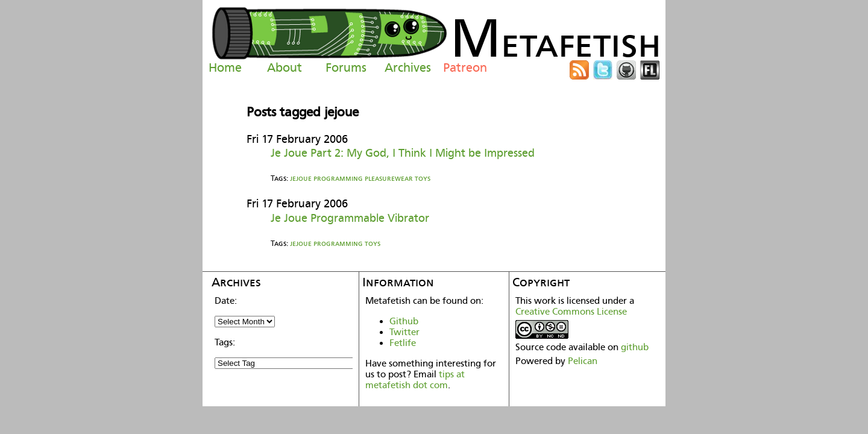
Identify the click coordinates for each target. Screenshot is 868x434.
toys (423, 178)
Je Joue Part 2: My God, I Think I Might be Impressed (403, 153)
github (635, 347)
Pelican (583, 361)
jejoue (301, 178)
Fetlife (403, 343)
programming (338, 178)
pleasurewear (389, 178)
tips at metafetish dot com (415, 380)
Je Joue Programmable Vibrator (350, 218)
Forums (346, 68)
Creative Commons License (571, 312)
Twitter (404, 332)
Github (404, 321)
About (285, 68)
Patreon (465, 68)
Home (225, 68)
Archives (408, 68)
